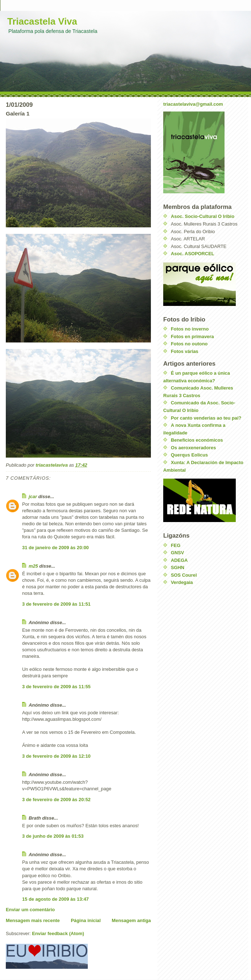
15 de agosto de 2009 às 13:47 (55, 899)
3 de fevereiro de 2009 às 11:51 (56, 604)
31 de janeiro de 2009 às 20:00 (55, 548)
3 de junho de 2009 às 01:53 (53, 836)
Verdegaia (182, 582)
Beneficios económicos (197, 440)
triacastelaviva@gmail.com (193, 104)
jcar (33, 497)
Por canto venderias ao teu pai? (206, 418)
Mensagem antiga (131, 920)
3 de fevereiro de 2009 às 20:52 (56, 800)
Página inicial (86, 920)
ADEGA (179, 560)
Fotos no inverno (190, 329)
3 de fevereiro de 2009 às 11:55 (56, 687)
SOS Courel (184, 575)
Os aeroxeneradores (193, 448)
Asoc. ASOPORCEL (193, 254)
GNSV (177, 553)
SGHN (178, 567)
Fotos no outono (189, 344)
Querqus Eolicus (189, 455)
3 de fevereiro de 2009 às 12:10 (56, 756)
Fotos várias (185, 351)
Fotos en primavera (192, 337)
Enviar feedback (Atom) (58, 933)
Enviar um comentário (30, 910)
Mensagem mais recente (33, 920)
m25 (33, 566)
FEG (176, 545)
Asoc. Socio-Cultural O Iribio (203, 216)
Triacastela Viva (42, 21)
